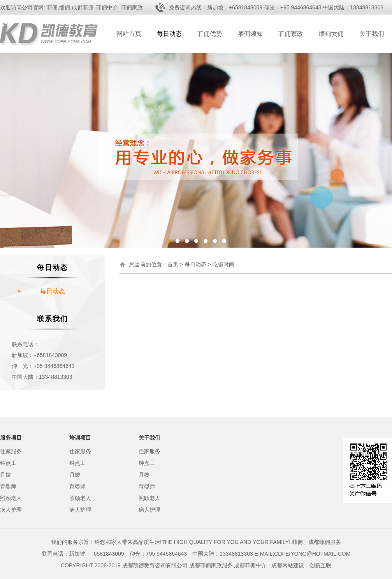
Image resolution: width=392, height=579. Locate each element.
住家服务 (11, 451)
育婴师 (8, 486)
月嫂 (5, 475)
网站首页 (129, 34)
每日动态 (169, 34)
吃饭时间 (223, 264)
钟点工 (8, 463)
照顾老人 (11, 498)
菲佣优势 (210, 34)
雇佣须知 (250, 34)
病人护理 (11, 510)
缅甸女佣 (331, 34)
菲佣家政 (291, 34)
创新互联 (320, 565)
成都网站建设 (288, 565)
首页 (173, 264)
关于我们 (372, 34)
